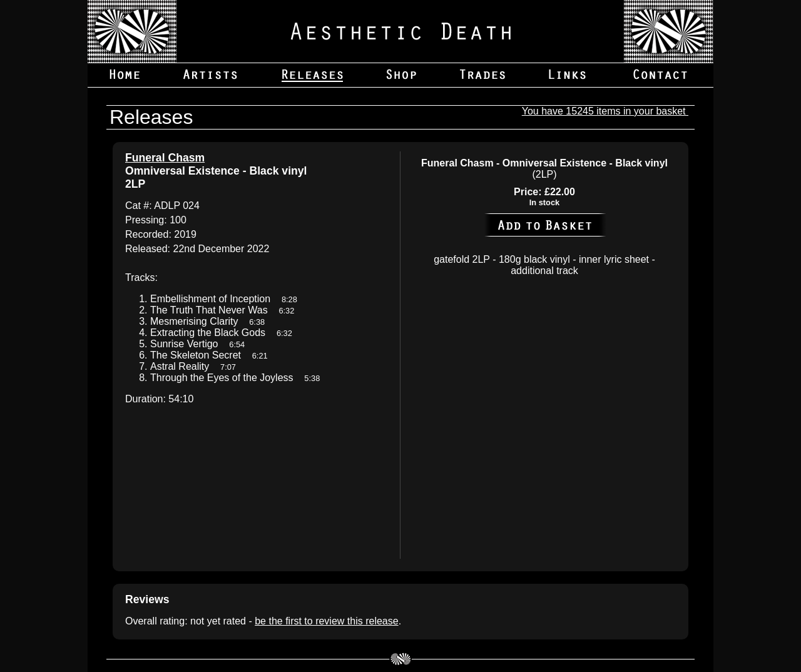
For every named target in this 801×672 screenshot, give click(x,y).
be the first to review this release (326, 621)
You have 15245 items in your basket (605, 111)
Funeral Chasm (165, 158)
